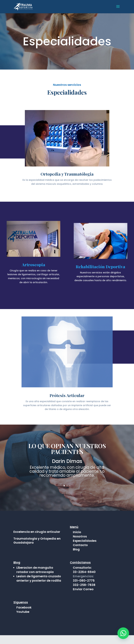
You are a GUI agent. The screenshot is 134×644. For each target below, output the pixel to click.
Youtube (23, 621)
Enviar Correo (83, 598)
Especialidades (85, 541)
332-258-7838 (84, 594)
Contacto (80, 545)
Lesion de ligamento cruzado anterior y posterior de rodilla (39, 587)
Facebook (24, 616)
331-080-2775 (84, 589)
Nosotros (80, 536)
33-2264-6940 (84, 581)
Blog (76, 549)
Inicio (77, 532)
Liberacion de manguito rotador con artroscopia (35, 579)
